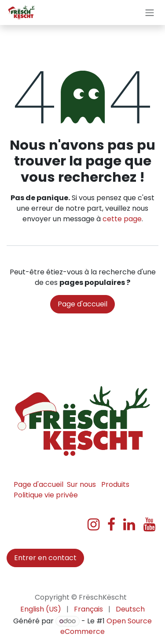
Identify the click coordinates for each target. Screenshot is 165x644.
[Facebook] (111, 525)
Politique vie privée (46, 495)
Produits (115, 484)
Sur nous (81, 484)
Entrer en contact (45, 558)
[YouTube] (149, 525)
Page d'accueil (82, 304)
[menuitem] (41, 609)
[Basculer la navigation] (150, 13)
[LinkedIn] (129, 525)
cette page (122, 219)
